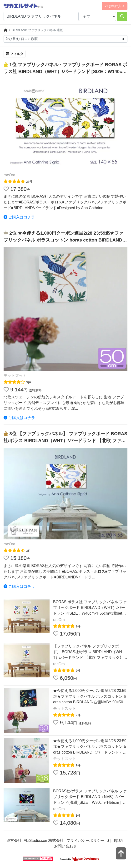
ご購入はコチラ (19, 217)
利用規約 (115, 841)
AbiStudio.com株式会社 (43, 841)
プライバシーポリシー (86, 841)
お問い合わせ (65, 846)
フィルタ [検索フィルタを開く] (15, 54)
